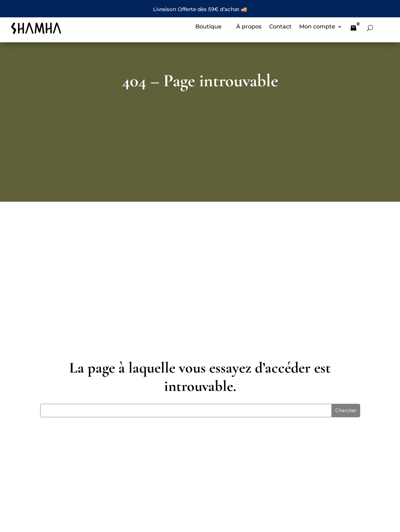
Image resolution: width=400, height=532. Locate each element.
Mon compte (317, 27)
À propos (249, 27)
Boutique (208, 27)
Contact (280, 27)
